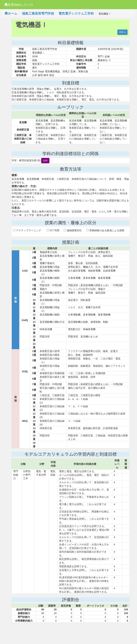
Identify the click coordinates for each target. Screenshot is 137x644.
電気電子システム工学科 (76, 14)
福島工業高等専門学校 (38, 14)
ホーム (11, 14)
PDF (122, 32)
